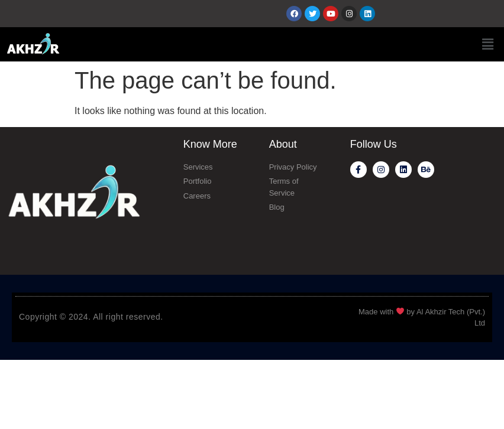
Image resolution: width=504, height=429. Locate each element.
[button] (488, 44)
